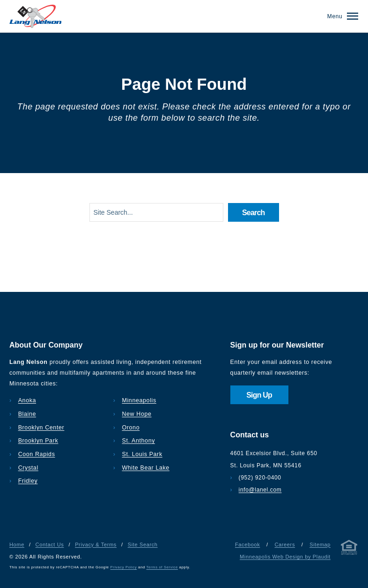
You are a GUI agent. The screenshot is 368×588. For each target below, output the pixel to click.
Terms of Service (162, 567)
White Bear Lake (145, 468)
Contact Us (50, 544)
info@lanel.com (260, 490)
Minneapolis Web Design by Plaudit (285, 557)
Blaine (27, 414)
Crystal (28, 468)
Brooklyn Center (41, 428)
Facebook (247, 544)
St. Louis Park (142, 454)
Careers (285, 544)
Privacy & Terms (96, 544)
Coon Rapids (37, 454)
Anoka (27, 400)
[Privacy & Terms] (349, 549)
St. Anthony (138, 441)
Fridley (28, 481)
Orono (131, 428)
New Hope (136, 414)
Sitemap (320, 544)
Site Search (143, 544)
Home (17, 544)
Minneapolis (139, 400)
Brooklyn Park (38, 441)
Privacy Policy (124, 567)
